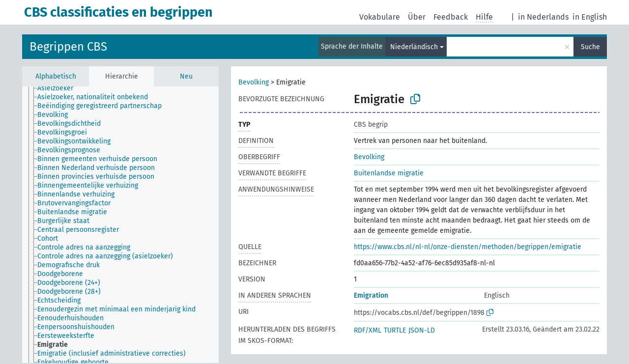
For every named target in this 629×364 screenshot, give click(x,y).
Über (417, 17)
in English (590, 17)
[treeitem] (59, 88)
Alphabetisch (56, 76)
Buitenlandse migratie (389, 173)
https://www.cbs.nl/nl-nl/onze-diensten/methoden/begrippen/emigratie (468, 247)
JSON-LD (422, 330)
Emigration (371, 295)
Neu (186, 76)
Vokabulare (380, 17)
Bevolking (254, 82)
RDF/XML (368, 330)
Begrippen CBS (68, 47)
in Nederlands (543, 17)
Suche (590, 47)
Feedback (451, 17)
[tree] (120, 225)
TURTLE (395, 330)
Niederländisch (414, 47)
